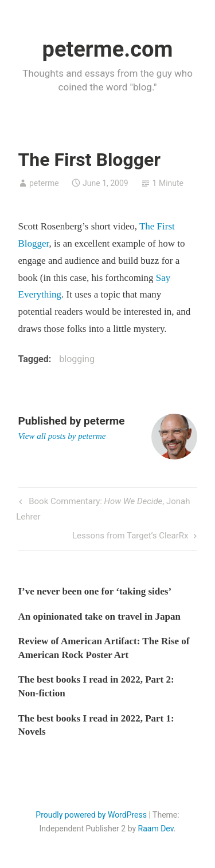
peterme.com (108, 49)
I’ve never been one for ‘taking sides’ (95, 591)
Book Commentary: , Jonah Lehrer (103, 508)
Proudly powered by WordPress (91, 815)
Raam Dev (156, 829)
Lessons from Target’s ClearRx (130, 536)
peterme (44, 183)
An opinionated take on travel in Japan (99, 617)
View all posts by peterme (62, 436)
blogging (77, 359)
